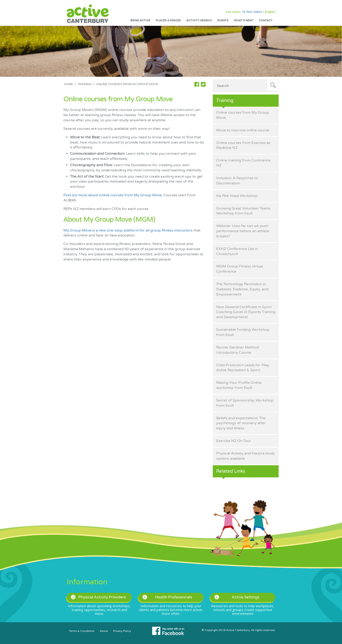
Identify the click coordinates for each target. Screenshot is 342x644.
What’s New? (244, 20)
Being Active (140, 20)
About (104, 631)
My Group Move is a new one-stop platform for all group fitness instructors (128, 230)
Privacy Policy (122, 631)
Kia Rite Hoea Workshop (237, 196)
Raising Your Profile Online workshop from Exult (239, 385)
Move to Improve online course (243, 130)
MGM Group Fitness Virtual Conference (240, 269)
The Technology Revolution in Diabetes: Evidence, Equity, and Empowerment (242, 289)
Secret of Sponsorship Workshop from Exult (245, 403)
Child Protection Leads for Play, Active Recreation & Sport (243, 368)
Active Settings (237, 597)
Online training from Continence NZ (243, 163)
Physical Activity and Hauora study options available (245, 456)
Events (223, 20)
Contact (266, 20)
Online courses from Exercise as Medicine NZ (243, 145)
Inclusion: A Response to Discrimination (237, 181)
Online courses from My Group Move (243, 115)
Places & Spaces (168, 20)
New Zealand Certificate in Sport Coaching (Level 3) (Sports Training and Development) (246, 312)
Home (69, 84)
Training (85, 84)
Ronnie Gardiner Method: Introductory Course (238, 350)
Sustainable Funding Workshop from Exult (243, 332)
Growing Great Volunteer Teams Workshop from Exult (243, 211)
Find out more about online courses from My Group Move (113, 195)
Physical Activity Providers (98, 597)
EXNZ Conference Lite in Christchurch (237, 251)
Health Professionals (167, 597)
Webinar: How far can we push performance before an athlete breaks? (243, 231)
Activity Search (199, 20)
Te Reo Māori (252, 12)
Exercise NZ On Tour (234, 441)
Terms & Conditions (82, 631)
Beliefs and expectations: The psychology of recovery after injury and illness (241, 423)
